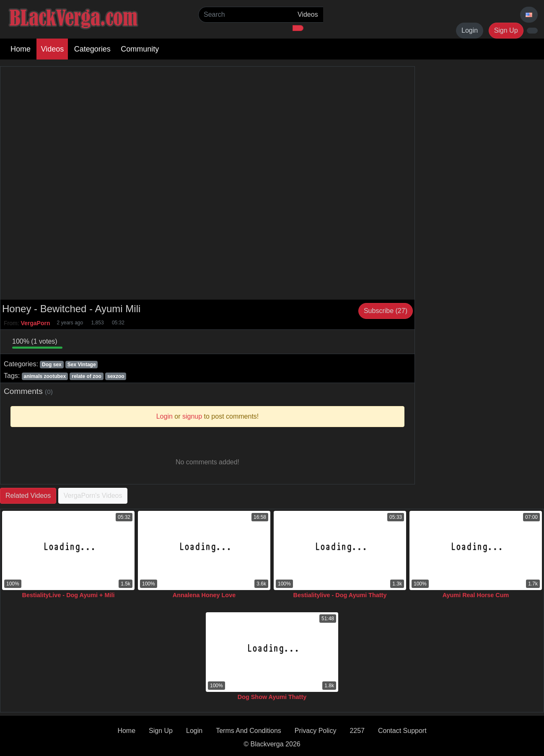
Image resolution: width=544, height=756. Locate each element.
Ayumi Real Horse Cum (476, 595)
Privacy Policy (316, 731)
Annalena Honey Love (204, 595)
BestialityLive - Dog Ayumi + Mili (69, 595)
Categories (92, 49)
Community (140, 49)
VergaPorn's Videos (93, 496)
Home (21, 49)
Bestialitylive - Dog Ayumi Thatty (340, 595)
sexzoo (116, 376)
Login (470, 30)
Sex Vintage (82, 365)
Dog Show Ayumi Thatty (272, 697)
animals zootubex (45, 376)
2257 (357, 731)
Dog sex (52, 365)
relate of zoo (87, 376)
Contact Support (402, 731)
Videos (52, 49)
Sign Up (506, 30)
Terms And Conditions (249, 731)
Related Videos (28, 496)
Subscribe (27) (386, 311)
